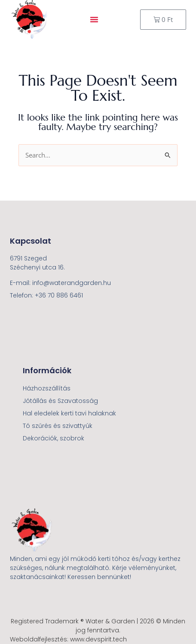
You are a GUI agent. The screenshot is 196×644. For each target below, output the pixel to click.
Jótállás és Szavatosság (60, 401)
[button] (94, 19)
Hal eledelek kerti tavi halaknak (69, 413)
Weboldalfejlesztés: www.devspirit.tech (68, 639)
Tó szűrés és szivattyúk (58, 426)
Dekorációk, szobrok (54, 438)
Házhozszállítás (47, 388)
